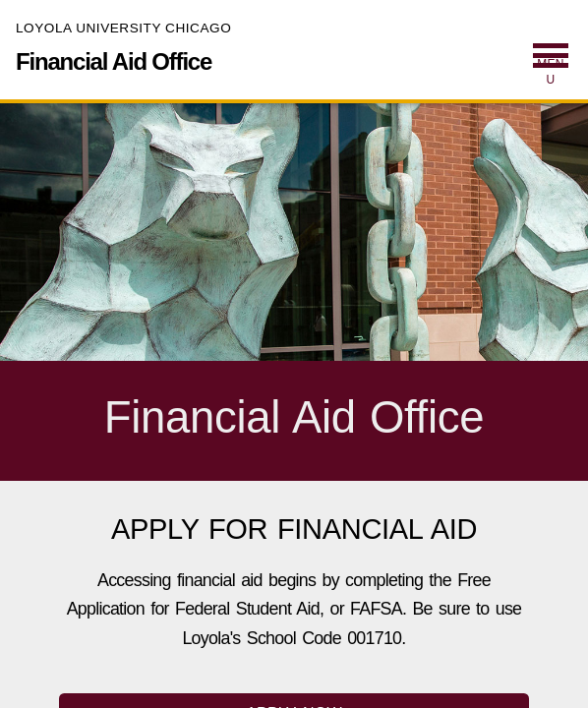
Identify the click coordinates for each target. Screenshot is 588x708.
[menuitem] (551, 65)
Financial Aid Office (114, 62)
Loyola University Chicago (123, 28)
